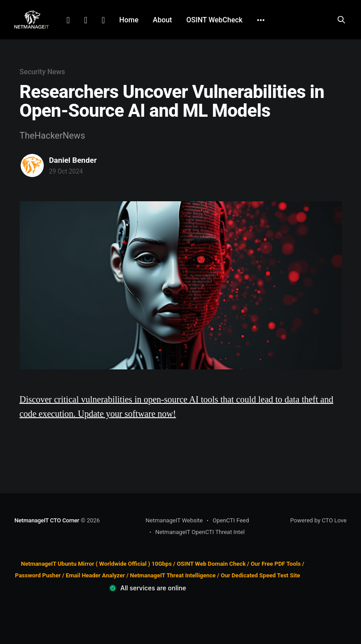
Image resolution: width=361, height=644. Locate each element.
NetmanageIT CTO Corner (47, 520)
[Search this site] (341, 20)
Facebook (86, 20)
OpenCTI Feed (231, 520)
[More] (261, 20)
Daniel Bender (73, 160)
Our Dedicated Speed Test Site (260, 575)
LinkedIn (68, 20)
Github (103, 20)
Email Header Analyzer (95, 575)
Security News (42, 72)
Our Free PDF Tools (276, 564)
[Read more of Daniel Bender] (32, 165)
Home (129, 20)
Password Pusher (38, 575)
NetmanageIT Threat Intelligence (173, 575)
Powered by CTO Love (319, 520)
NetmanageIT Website (174, 520)
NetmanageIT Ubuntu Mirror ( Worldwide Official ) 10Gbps (96, 564)
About (163, 20)
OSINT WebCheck (214, 20)
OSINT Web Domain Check (211, 564)
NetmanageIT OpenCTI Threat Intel (200, 532)
